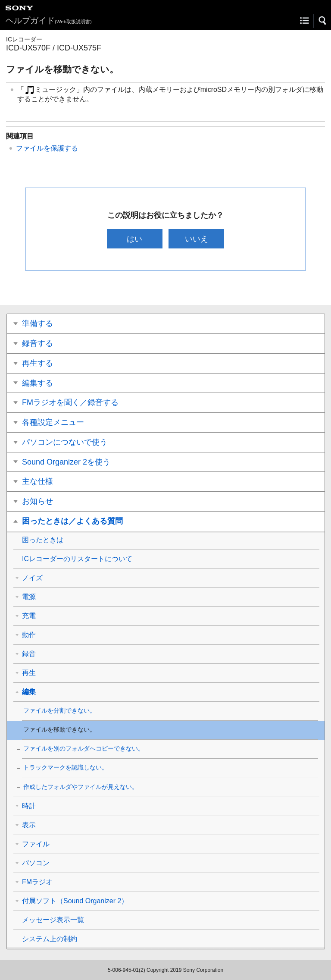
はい (134, 239)
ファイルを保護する (47, 148)
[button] (323, 21)
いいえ (197, 239)
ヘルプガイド (49, 20)
